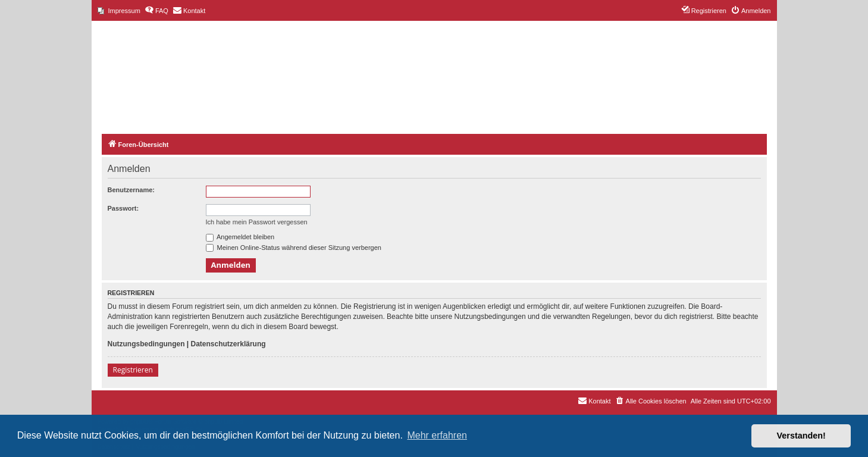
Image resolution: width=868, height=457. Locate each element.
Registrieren (133, 370)
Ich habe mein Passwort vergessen (257, 222)
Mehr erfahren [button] (437, 435)
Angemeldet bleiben (240, 237)
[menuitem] (119, 11)
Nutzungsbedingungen (146, 344)
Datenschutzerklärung (228, 344)
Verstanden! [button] (801, 436)
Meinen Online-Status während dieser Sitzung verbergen (294, 248)
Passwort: (123, 208)
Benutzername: (131, 190)
